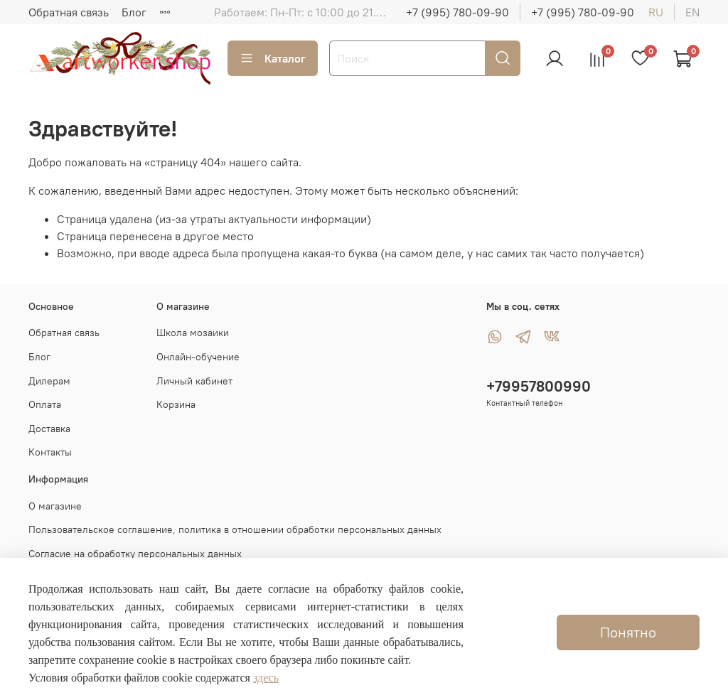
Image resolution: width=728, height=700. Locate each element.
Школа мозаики (193, 333)
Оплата (45, 404)
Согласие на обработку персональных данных (135, 554)
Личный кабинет (194, 381)
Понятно (628, 632)
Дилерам (49, 381)
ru (656, 12)
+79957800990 (539, 386)
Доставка (49, 429)
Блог (134, 12)
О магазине (55, 506)
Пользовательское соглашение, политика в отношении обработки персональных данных (235, 529)
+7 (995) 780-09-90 (457, 12)
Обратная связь (69, 12)
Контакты (50, 452)
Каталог (273, 58)
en (692, 12)
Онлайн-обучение (198, 357)
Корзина (176, 404)
